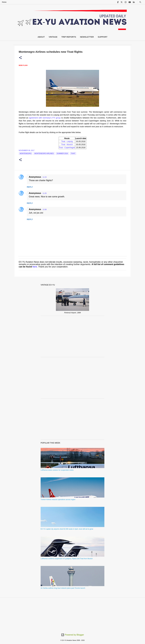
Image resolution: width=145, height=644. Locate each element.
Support (103, 37)
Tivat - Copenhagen (67, 148)
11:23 (44, 177)
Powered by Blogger (73, 635)
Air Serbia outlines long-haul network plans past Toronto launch (63, 588)
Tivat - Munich (67, 144)
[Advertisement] (72, 336)
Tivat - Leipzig (67, 141)
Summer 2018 (62, 153)
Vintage (53, 37)
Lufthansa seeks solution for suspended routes (57, 470)
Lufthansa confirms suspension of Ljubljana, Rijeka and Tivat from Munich (67, 559)
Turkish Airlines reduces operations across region (58, 500)
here (35, 267)
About (41, 37)
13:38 (44, 210)
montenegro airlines (44, 153)
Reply (30, 187)
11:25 (44, 193)
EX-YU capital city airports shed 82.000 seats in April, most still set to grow (67, 529)
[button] (20, 58)
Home (4, 2)
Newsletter (87, 37)
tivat (73, 153)
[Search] (140, 2)
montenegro (26, 153)
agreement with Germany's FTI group (45, 118)
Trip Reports (69, 37)
